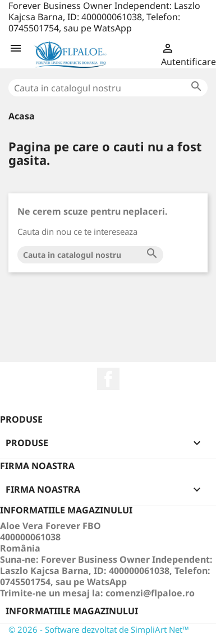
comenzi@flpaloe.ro (150, 593)
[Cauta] (108, 88)
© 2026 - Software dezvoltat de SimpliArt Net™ (99, 629)
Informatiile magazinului (72, 611)
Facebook (108, 379)
